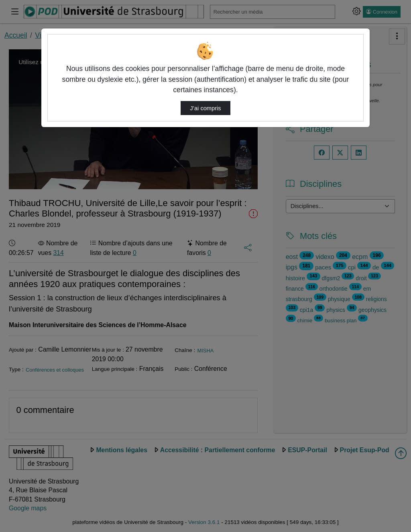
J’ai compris (205, 108)
